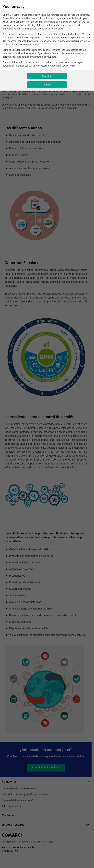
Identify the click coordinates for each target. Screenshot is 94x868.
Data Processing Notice (45, 66)
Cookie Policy (68, 66)
